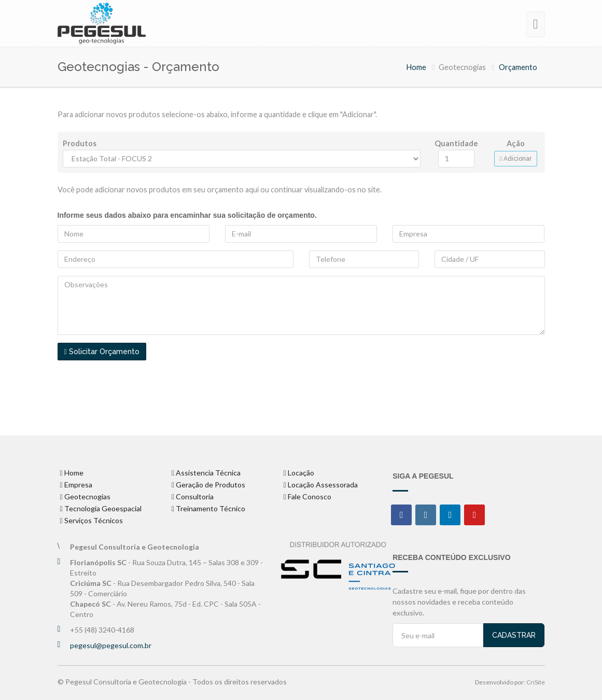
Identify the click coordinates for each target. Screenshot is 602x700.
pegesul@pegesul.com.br (111, 645)
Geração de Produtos (211, 485)
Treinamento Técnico (211, 508)
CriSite (536, 682)
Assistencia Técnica (208, 473)
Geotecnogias (87, 496)
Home (416, 67)
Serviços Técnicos (94, 520)
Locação (301, 473)
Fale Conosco (310, 496)
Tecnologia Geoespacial (103, 508)
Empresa (78, 485)
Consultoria (195, 496)
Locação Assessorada (323, 485)
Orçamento (518, 67)
